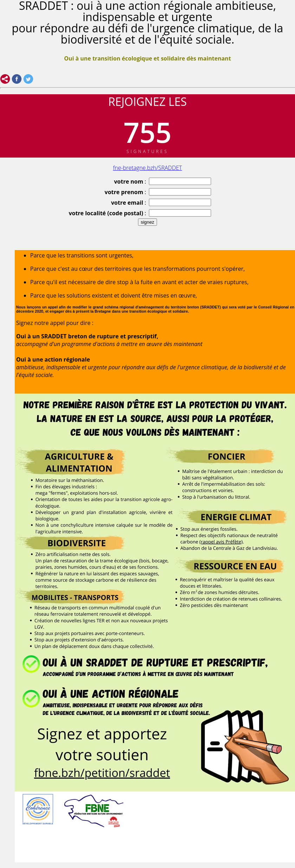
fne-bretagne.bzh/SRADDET (147, 168)
